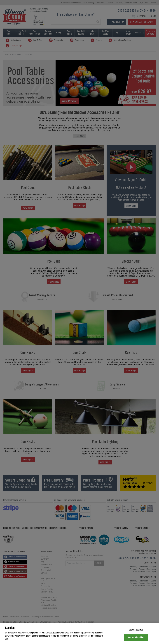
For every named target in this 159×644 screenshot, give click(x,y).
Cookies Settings (136, 630)
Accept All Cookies (136, 638)
